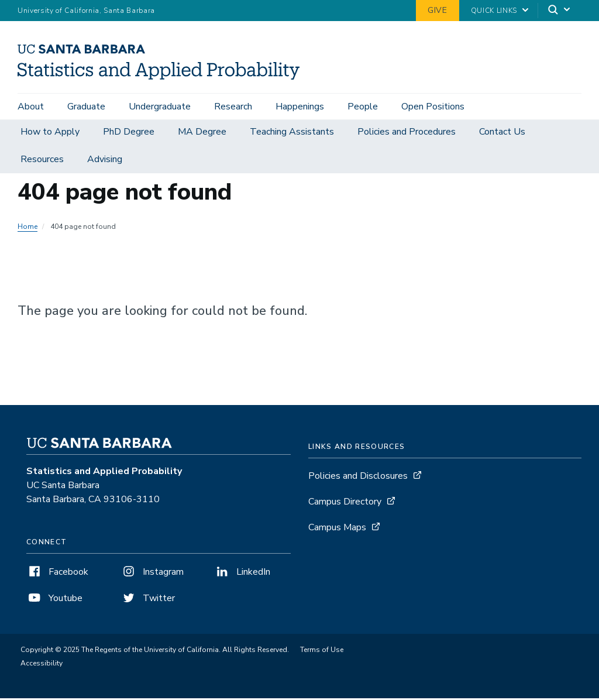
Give (438, 10)
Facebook (57, 574)
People (363, 107)
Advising (105, 161)
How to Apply (50, 133)
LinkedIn (242, 574)
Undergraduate (160, 107)
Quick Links (494, 11)
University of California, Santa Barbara (86, 11)
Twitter (148, 600)
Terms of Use (322, 651)
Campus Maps (337, 529)
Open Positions (433, 107)
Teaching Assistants (292, 133)
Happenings (300, 107)
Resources (42, 161)
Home (27, 228)
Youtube (54, 600)
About (31, 107)
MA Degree (202, 133)
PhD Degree (129, 133)
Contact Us (502, 133)
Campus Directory (345, 503)
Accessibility (42, 665)
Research (233, 107)
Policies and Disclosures (358, 478)
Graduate (86, 107)
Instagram (152, 574)
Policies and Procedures (407, 133)
